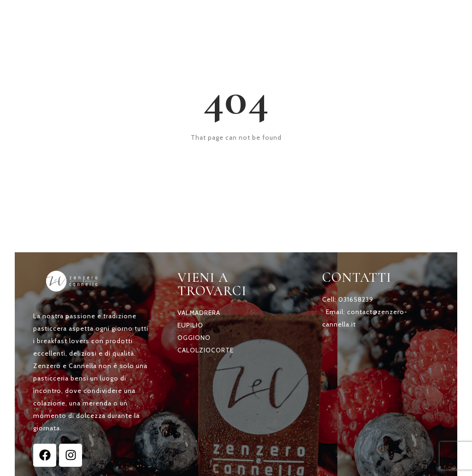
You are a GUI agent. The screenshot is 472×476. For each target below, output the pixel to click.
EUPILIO (190, 325)
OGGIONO (194, 338)
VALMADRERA (199, 313)
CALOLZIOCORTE (206, 350)
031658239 (356, 299)
